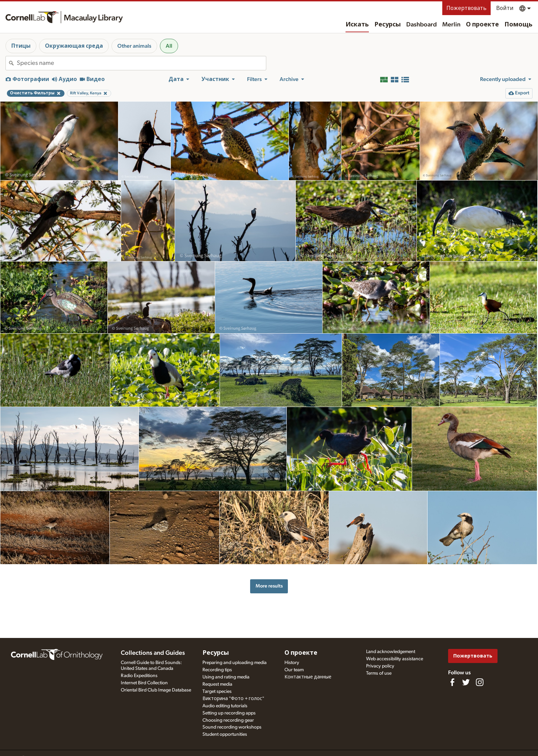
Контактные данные (308, 677)
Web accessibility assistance (395, 659)
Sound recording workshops (232, 727)
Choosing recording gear (228, 720)
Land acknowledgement (391, 652)
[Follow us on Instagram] (480, 682)
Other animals (134, 46)
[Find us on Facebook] (452, 682)
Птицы (21, 46)
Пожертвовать (466, 8)
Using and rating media (226, 677)
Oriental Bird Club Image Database (156, 690)
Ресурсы (388, 25)
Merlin (451, 25)
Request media (217, 684)
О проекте (482, 25)
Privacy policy (380, 666)
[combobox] (141, 63)
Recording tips (217, 670)
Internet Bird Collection (144, 683)
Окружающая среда (74, 46)
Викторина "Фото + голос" (233, 699)
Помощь (518, 25)
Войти (505, 8)
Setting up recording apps (229, 713)
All (169, 46)
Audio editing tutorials (225, 706)
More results (269, 586)
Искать (357, 25)
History (292, 663)
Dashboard (422, 25)
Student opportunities (225, 734)
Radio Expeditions (139, 676)
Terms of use (379, 673)
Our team (294, 670)
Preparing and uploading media (235, 663)
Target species (217, 691)
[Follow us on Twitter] (466, 682)
